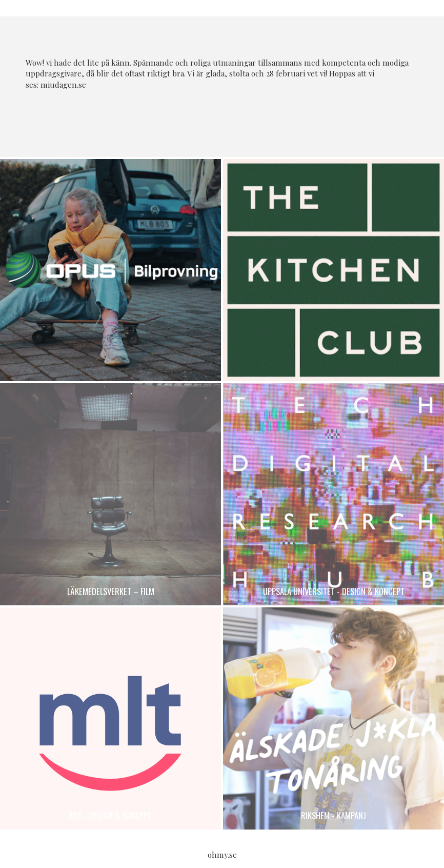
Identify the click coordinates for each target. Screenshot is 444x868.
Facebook (211, 119)
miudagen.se (63, 85)
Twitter (233, 119)
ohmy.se (222, 855)
